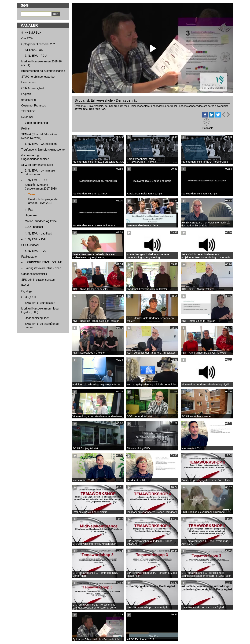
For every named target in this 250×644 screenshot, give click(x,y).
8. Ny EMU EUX (31, 33)
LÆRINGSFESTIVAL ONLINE (43, 262)
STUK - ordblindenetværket (38, 77)
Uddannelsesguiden (37, 318)
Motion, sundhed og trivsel (41, 221)
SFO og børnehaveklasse (37, 165)
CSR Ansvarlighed (33, 88)
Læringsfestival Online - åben (43, 268)
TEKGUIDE (28, 111)
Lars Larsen (29, 82)
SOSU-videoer (30, 245)
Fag (31, 210)
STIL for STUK (34, 50)
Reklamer (27, 117)
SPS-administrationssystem (38, 280)
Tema (32, 194)
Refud (25, 285)
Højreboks (31, 215)
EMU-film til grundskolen (40, 303)
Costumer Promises (34, 106)
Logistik (26, 94)
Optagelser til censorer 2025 (39, 44)
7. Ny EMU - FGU (36, 56)
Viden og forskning (36, 123)
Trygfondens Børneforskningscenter (43, 150)
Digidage (27, 291)
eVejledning (29, 100)
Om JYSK (27, 38)
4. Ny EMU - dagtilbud (38, 234)
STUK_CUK (29, 297)
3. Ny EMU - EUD (36, 180)
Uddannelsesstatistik (34, 274)
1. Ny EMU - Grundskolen (41, 144)
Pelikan (26, 129)
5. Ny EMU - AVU (35, 239)
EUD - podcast (34, 227)
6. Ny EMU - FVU (36, 251)
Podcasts (208, 128)
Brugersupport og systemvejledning (43, 71)
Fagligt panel (29, 257)
